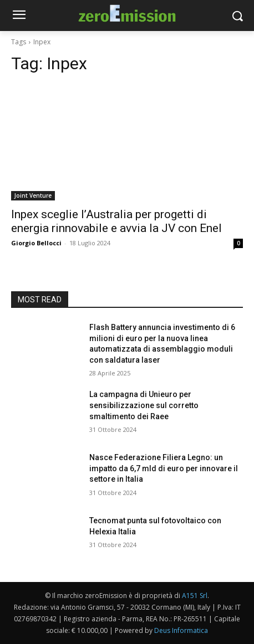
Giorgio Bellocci (36, 243)
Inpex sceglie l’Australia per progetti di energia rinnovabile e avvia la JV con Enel (116, 221)
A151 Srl (195, 596)
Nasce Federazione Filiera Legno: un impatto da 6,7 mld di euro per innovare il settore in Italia (164, 468)
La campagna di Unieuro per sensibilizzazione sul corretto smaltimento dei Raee (144, 405)
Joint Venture (33, 195)
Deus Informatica (181, 630)
